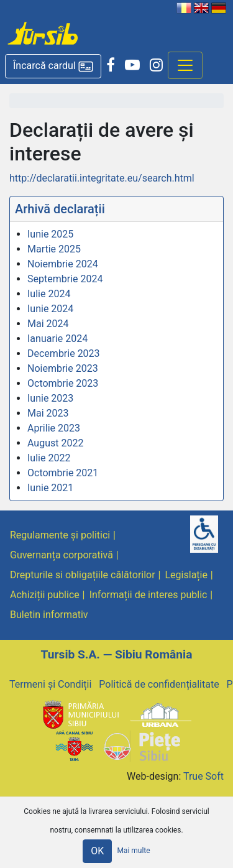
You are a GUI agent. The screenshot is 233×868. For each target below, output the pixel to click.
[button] (53, 66)
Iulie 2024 (49, 294)
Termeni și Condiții (50, 684)
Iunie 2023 (50, 398)
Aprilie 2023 (54, 428)
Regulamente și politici (60, 535)
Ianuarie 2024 (57, 339)
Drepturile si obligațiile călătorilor (83, 575)
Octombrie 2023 (63, 383)
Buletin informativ (49, 615)
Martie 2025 (54, 249)
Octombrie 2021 (63, 473)
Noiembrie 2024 (63, 264)
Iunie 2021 (50, 488)
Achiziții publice (45, 595)
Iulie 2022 (49, 458)
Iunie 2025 (50, 234)
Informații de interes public (148, 595)
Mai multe (133, 851)
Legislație (186, 575)
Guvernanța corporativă (62, 555)
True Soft (203, 776)
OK (97, 851)
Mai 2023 (48, 413)
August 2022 (55, 443)
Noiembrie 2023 (63, 368)
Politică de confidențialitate (159, 684)
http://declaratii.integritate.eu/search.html (102, 178)
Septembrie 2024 (65, 279)
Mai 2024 (48, 324)
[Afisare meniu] (185, 65)
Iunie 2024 (50, 309)
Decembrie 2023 (64, 353)
